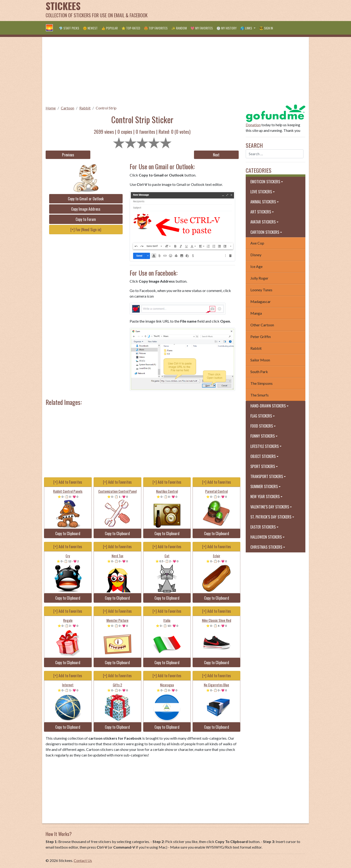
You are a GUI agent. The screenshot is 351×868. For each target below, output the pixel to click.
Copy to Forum (86, 219)
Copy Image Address (86, 209)
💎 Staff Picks (69, 28)
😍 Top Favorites (156, 28)
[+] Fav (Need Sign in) (86, 230)
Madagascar (261, 301)
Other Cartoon (262, 325)
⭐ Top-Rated (131, 28)
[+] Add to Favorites (68, 482)
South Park (259, 372)
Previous (68, 155)
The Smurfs (260, 395)
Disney (256, 255)
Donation (253, 125)
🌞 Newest (90, 28)
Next (216, 155)
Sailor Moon (260, 360)
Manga (256, 313)
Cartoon (68, 108)
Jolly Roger (259, 278)
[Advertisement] (220, 11)
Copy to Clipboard (68, 533)
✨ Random (179, 28)
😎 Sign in (266, 28)
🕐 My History (227, 28)
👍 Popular (110, 28)
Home (51, 108)
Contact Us (83, 860)
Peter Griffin (261, 337)
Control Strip (106, 108)
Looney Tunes (261, 290)
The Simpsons (261, 383)
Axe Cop (257, 243)
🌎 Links (247, 28)
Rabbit (85, 108)
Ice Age (256, 266)
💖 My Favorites (202, 28)
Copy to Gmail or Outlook (86, 199)
